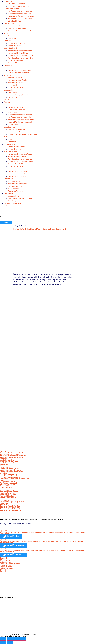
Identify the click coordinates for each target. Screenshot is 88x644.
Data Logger (13, 97)
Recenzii (3, 559)
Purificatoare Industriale (9, 483)
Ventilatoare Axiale (15, 78)
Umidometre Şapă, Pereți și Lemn (20, 95)
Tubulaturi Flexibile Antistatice (11, 509)
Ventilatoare (9, 75)
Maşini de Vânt (5, 464)
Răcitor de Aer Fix (15, 46)
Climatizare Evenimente (13, 100)
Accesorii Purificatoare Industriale (20, 18)
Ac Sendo (7, 33)
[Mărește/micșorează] (3, 639)
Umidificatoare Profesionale (18, 28)
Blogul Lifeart (5, 561)
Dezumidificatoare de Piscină (11, 470)
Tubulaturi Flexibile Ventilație (10, 510)
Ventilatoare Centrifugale (17, 80)
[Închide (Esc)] (23, 639)
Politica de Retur (6, 567)
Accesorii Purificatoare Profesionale (21, 16)
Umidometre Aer (14, 92)
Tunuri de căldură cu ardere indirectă (21, 58)
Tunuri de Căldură (10, 48)
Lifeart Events (5, 549)
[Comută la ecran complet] (10, 639)
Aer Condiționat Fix (7, 490)
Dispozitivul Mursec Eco (17, 4)
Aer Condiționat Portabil (9, 492)
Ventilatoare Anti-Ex (16, 83)
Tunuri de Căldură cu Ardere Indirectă (13, 457)
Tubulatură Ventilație (16, 63)
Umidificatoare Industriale (9, 476)
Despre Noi (4, 558)
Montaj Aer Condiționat (9, 497)
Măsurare (3, 499)
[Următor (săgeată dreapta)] (10, 642)
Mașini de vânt (13, 85)
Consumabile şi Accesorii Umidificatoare (23, 31)
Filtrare (3, 480)
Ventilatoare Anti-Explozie (10, 463)
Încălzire (3, 451)
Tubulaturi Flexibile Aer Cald (10, 506)
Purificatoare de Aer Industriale (19, 14)
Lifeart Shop (4, 531)
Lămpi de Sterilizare (15, 21)
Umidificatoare (9, 23)
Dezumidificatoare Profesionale (11, 471)
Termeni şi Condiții (7, 562)
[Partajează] (17, 639)
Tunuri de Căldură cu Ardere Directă (13, 456)
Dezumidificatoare (11, 65)
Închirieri (7, 102)
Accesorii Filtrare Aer (8, 486)
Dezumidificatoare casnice (18, 68)
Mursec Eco (8, 1)
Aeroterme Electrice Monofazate (20, 51)
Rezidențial (12, 38)
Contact (3, 571)
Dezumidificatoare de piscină (19, 73)
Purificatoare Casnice (8, 482)
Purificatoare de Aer (11, 9)
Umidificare (4, 473)
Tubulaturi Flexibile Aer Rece (10, 507)
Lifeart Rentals (5, 540)
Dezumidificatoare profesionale (20, 70)
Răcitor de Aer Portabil (16, 43)
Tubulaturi (4, 505)
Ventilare (3, 459)
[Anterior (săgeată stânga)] (3, 642)
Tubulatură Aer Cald (15, 60)
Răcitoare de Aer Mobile (9, 494)
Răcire (2, 489)
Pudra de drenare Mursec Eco (19, 6)
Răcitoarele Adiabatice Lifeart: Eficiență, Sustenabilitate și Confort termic (40, 229)
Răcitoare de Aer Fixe (8, 493)
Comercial (12, 36)
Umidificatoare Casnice (17, 26)
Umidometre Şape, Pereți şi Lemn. (12, 502)
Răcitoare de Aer (10, 41)
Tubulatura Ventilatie (16, 87)
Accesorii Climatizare (8, 496)
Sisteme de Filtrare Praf (9, 484)
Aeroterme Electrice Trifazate (19, 53)
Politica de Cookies (7, 565)
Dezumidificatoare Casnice (10, 469)
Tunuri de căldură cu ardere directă (21, 55)
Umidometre (9, 90)
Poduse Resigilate (6, 568)
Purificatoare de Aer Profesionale (20, 11)
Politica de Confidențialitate (10, 564)
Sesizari (3, 569)
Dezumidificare (6, 467)
